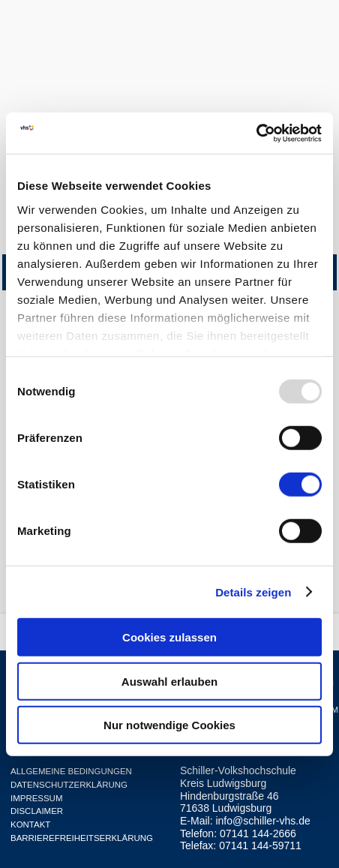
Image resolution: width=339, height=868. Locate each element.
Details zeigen (253, 592)
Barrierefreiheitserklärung (82, 838)
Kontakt (30, 824)
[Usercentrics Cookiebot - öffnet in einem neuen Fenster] (256, 133)
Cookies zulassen (169, 637)
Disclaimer (37, 811)
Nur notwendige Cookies (169, 725)
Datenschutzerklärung (69, 785)
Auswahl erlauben (169, 681)
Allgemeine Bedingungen (71, 771)
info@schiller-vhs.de (262, 821)
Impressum (36, 798)
